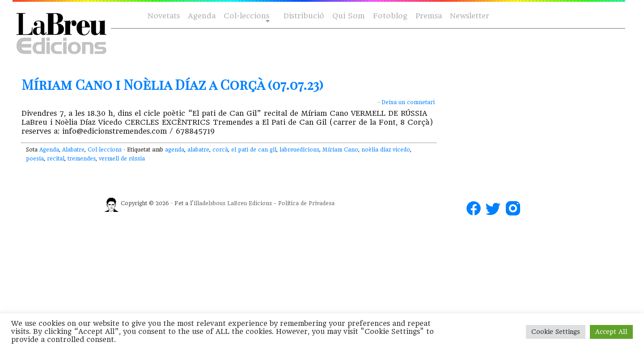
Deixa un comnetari (408, 102)
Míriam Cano (340, 150)
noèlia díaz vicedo (386, 150)
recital (56, 159)
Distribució (304, 16)
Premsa (429, 16)
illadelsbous (210, 203)
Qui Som (349, 16)
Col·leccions (246, 16)
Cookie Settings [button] (556, 332)
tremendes (82, 159)
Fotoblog (390, 16)
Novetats (164, 16)
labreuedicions (299, 150)
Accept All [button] (611, 332)
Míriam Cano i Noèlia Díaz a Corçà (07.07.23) (172, 84)
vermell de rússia (122, 159)
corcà (220, 150)
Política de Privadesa (306, 203)
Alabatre (73, 150)
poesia (35, 159)
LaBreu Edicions (250, 203)
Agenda (202, 16)
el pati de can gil (254, 150)
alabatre (198, 150)
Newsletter (470, 16)
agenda (175, 150)
